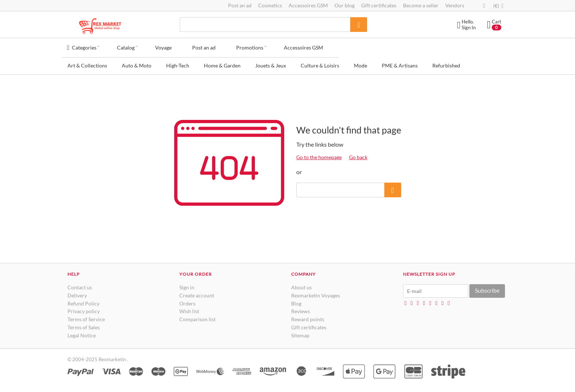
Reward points (308, 317)
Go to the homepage (319, 155)
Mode (360, 63)
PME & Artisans (400, 63)
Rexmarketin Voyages (316, 293)
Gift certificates (379, 5)
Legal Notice (82, 333)
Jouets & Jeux (271, 63)
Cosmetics (270, 5)
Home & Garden (222, 63)
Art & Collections (87, 63)
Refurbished (446, 63)
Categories (84, 46)
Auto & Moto (137, 63)
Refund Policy (83, 301)
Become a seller (421, 5)
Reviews (301, 309)
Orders (187, 301)
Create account (197, 293)
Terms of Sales (84, 325)
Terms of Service (86, 317)
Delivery (77, 293)
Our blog (345, 5)
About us (301, 285)
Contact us (80, 285)
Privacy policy (84, 309)
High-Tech (178, 63)
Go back (358, 155)
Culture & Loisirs (320, 63)
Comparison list (197, 317)
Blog (296, 301)
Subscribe (487, 288)
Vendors (455, 5)
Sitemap (300, 333)
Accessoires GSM (308, 5)
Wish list (189, 309)
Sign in (187, 285)
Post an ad (240, 5)
